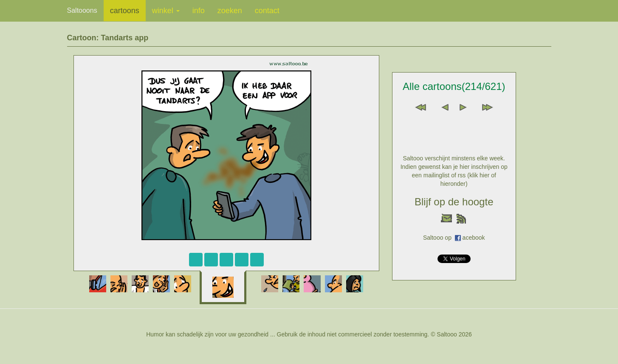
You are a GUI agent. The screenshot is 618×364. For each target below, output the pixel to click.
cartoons (125, 11)
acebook (474, 238)
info (199, 11)
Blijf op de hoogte (454, 202)
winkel (166, 11)
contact (267, 11)
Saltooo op (439, 238)
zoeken (230, 11)
